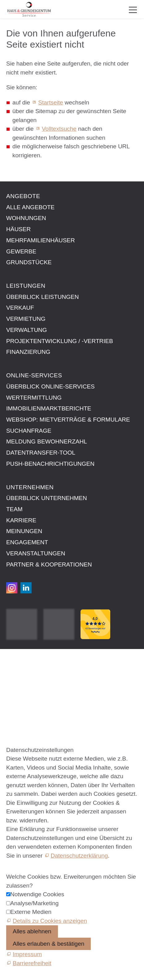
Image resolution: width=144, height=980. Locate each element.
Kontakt (16, 662)
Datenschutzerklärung (79, 856)
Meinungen (24, 531)
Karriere (21, 520)
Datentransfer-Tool (41, 453)
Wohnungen (26, 218)
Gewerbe (21, 251)
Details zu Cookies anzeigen (50, 921)
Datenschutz (23, 683)
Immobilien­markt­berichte (49, 408)
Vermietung (26, 319)
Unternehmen (30, 487)
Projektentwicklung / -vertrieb (60, 341)
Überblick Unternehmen (47, 498)
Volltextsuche (59, 129)
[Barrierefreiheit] (29, 963)
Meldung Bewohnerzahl (47, 441)
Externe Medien (31, 912)
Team (14, 509)
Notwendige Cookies (37, 894)
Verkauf (20, 308)
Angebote (23, 196)
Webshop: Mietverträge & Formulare (68, 420)
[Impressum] (24, 954)
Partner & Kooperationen (49, 564)
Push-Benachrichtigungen (50, 464)
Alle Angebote (30, 207)
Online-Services (34, 375)
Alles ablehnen (32, 931)
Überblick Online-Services (50, 386)
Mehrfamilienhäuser (41, 240)
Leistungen (26, 286)
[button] (133, 10)
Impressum (21, 669)
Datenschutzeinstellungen (40, 690)
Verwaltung (27, 330)
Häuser (18, 229)
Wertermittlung (34, 398)
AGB (12, 676)
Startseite (50, 102)
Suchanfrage (29, 431)
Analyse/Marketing (34, 903)
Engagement (27, 542)
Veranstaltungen (36, 553)
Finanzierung (28, 352)
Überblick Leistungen (42, 297)
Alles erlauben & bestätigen (48, 944)
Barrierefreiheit (26, 697)
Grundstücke (29, 262)
